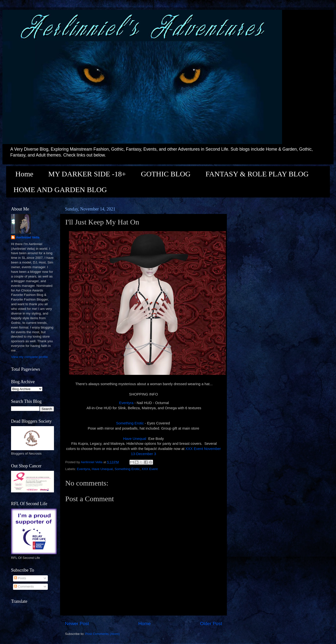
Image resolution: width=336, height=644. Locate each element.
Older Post (211, 624)
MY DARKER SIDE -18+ (87, 174)
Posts (20, 578)
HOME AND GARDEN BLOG (60, 190)
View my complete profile (29, 357)
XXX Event (150, 469)
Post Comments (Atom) (103, 634)
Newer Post (77, 624)
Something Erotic (130, 423)
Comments (24, 586)
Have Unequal (135, 439)
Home (24, 174)
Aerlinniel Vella (28, 237)
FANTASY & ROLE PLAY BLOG (257, 174)
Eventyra (126, 403)
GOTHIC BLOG (166, 174)
